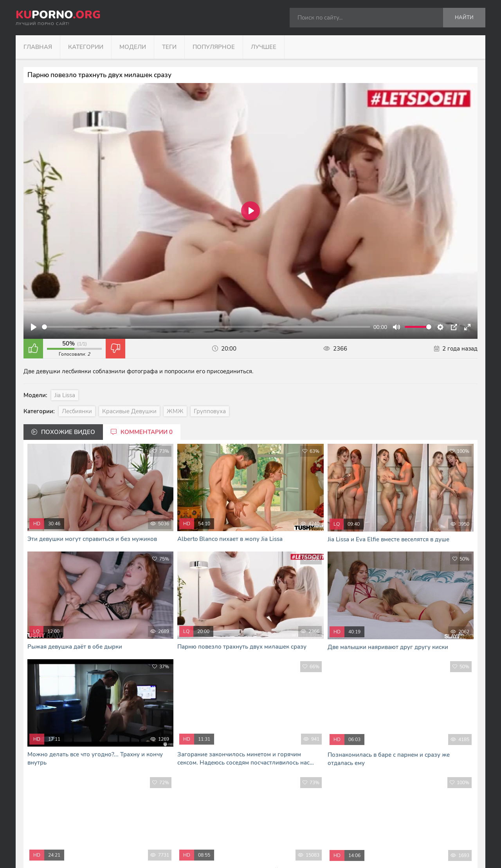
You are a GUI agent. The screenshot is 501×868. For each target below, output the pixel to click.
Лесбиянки (77, 411)
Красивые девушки (129, 411)
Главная (38, 47)
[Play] (34, 327)
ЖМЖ (175, 411)
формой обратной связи (246, 836)
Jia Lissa (65, 395)
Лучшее (264, 47)
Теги (169, 47)
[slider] (206, 327)
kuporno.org (159, 803)
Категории (86, 47)
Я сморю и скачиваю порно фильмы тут (175, 852)
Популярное (214, 47)
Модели (133, 47)
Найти (464, 18)
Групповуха (210, 411)
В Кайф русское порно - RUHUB (166, 844)
